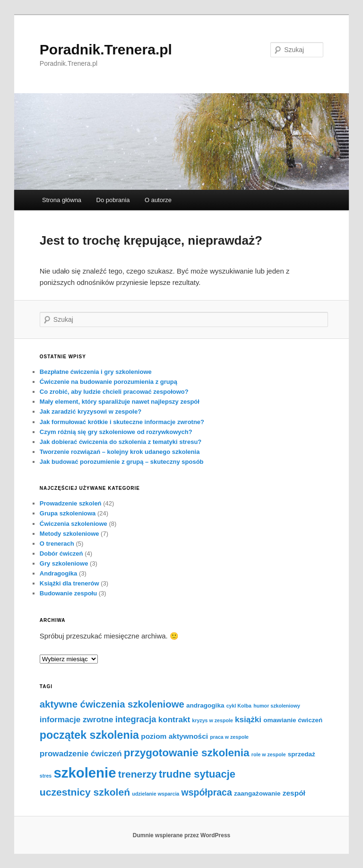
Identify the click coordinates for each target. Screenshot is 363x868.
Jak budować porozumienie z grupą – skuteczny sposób (122, 462)
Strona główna (62, 200)
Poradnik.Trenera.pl (106, 49)
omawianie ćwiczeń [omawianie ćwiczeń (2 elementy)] (293, 720)
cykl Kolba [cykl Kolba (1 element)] (239, 706)
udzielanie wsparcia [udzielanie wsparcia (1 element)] (156, 794)
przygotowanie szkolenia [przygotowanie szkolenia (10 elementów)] (187, 753)
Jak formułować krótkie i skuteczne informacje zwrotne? (122, 422)
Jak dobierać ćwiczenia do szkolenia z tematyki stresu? (121, 442)
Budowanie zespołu (68, 593)
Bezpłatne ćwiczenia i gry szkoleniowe (96, 372)
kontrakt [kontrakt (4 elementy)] (174, 720)
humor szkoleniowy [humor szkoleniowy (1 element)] (277, 706)
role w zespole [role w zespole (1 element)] (269, 754)
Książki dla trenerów (69, 583)
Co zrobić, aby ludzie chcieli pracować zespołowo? (114, 392)
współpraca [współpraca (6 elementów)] (206, 792)
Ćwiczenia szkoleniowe (73, 524)
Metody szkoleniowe (69, 534)
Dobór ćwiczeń (61, 554)
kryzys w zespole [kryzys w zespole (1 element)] (212, 720)
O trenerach (57, 544)
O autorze (158, 200)
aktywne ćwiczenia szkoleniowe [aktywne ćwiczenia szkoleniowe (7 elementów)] (112, 704)
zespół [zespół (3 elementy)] (294, 793)
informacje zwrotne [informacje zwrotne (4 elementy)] (77, 720)
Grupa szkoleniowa (68, 513)
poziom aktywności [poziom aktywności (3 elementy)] (174, 736)
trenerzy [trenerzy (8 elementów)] (138, 774)
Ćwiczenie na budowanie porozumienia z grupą (108, 382)
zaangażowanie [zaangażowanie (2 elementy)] (257, 793)
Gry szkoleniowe (64, 563)
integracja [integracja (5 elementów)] (136, 719)
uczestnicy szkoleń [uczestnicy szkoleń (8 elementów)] (85, 792)
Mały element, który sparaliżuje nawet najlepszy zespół (120, 402)
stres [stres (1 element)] (46, 776)
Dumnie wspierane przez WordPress (182, 835)
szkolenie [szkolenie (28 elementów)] (85, 773)
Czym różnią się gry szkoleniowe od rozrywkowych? (116, 432)
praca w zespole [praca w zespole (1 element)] (229, 737)
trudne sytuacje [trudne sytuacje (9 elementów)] (197, 774)
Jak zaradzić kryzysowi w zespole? (91, 412)
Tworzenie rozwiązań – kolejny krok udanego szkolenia (120, 452)
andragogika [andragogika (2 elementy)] (205, 705)
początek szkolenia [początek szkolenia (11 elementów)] (89, 735)
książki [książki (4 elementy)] (248, 720)
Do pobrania (113, 200)
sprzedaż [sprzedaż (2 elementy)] (302, 754)
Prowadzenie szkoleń (71, 503)
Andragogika (58, 573)
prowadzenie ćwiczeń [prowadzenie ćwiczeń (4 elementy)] (81, 754)
